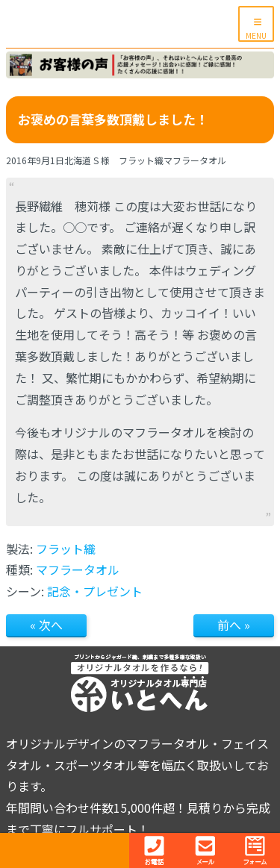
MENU (256, 35)
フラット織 (66, 549)
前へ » (234, 625)
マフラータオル (78, 569)
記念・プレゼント (95, 591)
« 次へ (46, 625)
